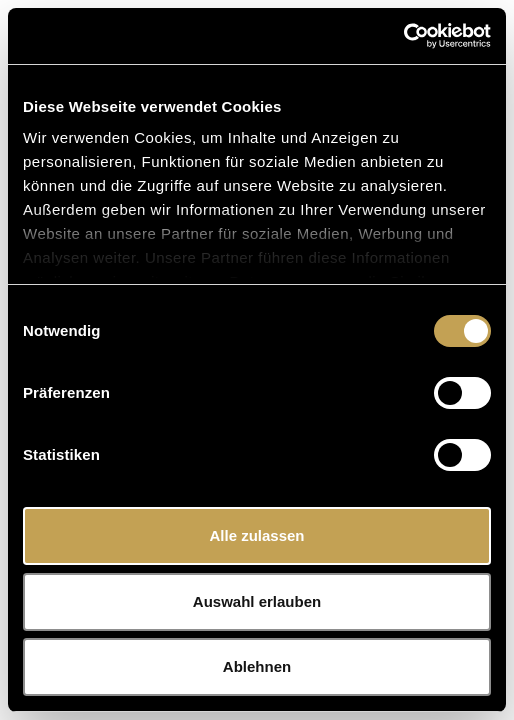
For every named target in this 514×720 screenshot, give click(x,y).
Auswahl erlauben (257, 601)
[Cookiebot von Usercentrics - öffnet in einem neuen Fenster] (403, 36)
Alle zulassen (256, 535)
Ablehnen (257, 666)
